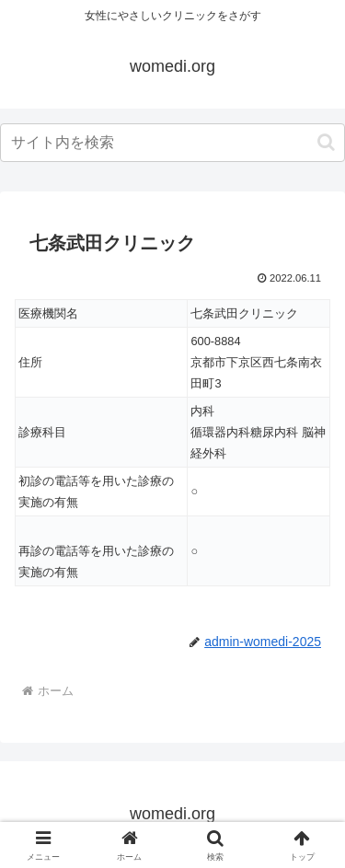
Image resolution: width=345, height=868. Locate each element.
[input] (172, 143)
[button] (326, 142)
